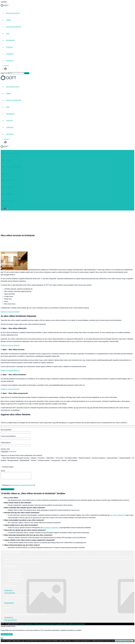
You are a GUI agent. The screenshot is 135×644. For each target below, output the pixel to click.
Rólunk (22, 625)
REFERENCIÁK (10, 40)
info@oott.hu (8, 592)
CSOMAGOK (10, 54)
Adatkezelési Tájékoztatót (20, 487)
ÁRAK (8, 34)
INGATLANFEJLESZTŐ (13, 13)
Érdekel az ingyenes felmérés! (10, 312)
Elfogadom (118, 642)
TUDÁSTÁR (9, 47)
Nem (124, 642)
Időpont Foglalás (7, 636)
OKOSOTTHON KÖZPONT (14, 27)
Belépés (7, 66)
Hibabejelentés (9, 604)
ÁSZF (32, 487)
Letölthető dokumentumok (76, 625)
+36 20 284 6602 (10, 594)
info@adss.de (9, 619)
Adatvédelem (29, 625)
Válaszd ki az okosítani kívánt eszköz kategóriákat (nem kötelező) (21, 455)
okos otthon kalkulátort (117, 516)
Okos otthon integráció (15, 577)
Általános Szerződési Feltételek (44, 625)
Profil (6, 69)
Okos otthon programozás (16, 580)
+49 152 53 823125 (10, 621)
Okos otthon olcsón (14, 582)
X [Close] (2, 640)
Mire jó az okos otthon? (15, 572)
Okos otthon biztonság (15, 575)
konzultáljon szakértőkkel (51, 529)
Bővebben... (130, 642)
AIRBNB (8, 20)
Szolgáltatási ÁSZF (61, 625)
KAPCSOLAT (10, 61)
